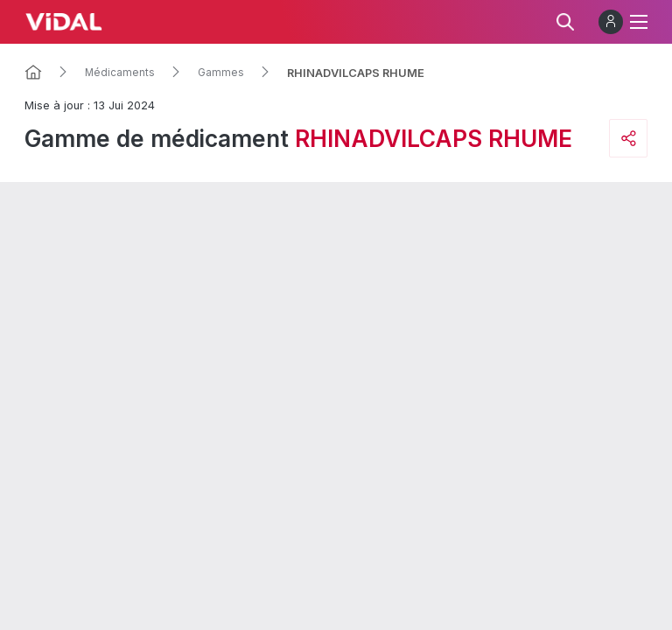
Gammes (221, 73)
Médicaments (120, 73)
